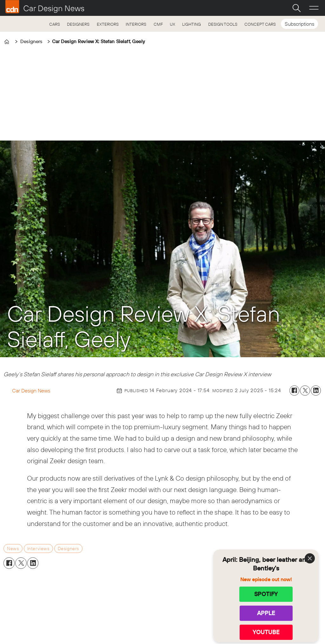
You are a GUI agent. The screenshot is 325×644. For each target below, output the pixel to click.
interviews (38, 549)
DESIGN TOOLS (223, 24)
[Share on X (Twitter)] (305, 391)
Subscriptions (299, 24)
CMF (158, 24)
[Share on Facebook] (295, 391)
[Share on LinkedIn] (316, 391)
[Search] (296, 8)
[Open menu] (314, 8)
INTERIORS (136, 24)
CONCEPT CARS (260, 24)
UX (172, 24)
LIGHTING (192, 24)
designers (68, 549)
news (13, 549)
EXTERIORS (108, 24)
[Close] (310, 558)
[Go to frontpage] (45, 7)
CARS (55, 24)
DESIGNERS (78, 24)
